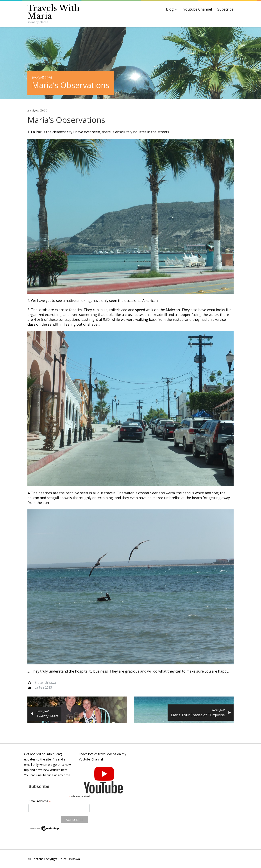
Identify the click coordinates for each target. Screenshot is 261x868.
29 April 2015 (42, 78)
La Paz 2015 (43, 687)
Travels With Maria (54, 12)
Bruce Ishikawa (45, 683)
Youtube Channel (198, 9)
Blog (170, 9)
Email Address (40, 801)
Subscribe (225, 9)
